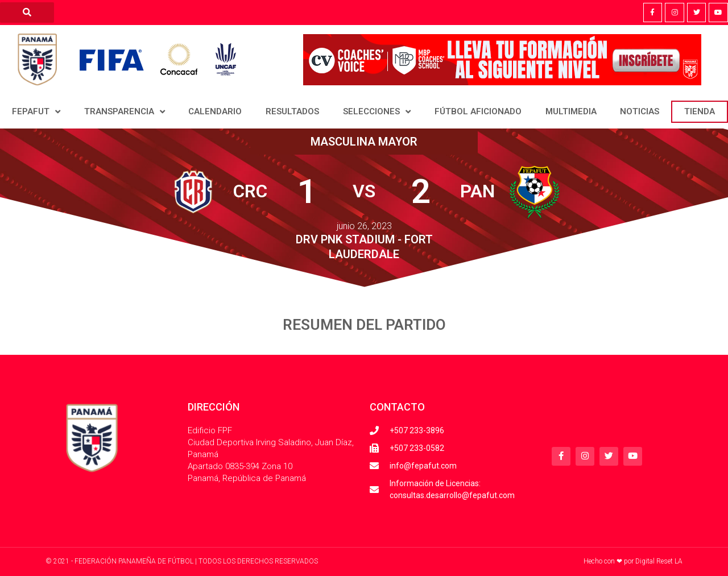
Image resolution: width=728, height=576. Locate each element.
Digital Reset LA (659, 561)
